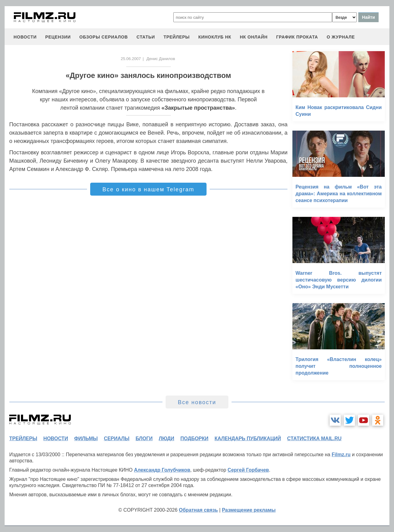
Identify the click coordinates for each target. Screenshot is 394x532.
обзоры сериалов (104, 37)
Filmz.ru (341, 455)
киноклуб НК (215, 37)
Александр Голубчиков (162, 470)
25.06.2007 (131, 59)
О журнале (341, 37)
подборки (194, 439)
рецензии (58, 37)
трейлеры (177, 37)
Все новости (197, 402)
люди (167, 439)
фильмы (86, 439)
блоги (144, 439)
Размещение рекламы (249, 510)
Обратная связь (198, 510)
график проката (297, 37)
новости (25, 37)
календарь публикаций (248, 439)
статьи (146, 37)
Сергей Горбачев (248, 470)
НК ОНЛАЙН (254, 37)
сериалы (117, 439)
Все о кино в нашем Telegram (148, 189)
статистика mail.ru (314, 439)
